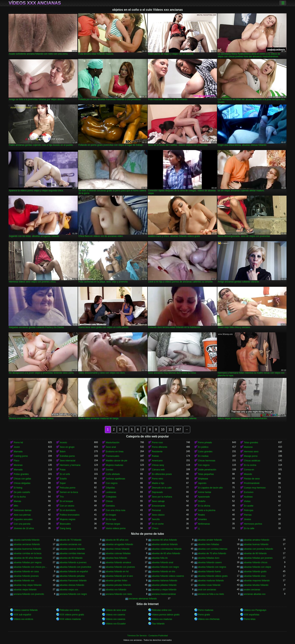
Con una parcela (22, 524)
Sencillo (156, 519)
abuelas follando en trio (163, 572)
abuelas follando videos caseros (168, 576)
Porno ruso (157, 443)
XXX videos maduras (70, 619)
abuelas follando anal (162, 562)
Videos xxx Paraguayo (255, 610)
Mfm (16, 506)
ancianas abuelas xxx (255, 594)
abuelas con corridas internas (213, 549)
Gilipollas (110, 488)
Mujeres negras (68, 519)
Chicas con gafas (22, 479)
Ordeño (202, 501)
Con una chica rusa (115, 510)
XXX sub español (22, 615)
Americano (157, 461)
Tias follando (158, 624)
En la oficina (204, 506)
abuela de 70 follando (71, 540)
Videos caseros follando (26, 610)
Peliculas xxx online (70, 610)
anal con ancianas (207, 590)
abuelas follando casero (210, 562)
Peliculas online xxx (162, 610)
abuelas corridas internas (72, 553)
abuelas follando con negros (212, 567)
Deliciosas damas (23, 510)
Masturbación (113, 443)
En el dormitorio (68, 510)
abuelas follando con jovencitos (76, 567)
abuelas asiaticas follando (165, 544)
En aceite (249, 506)
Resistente (157, 452)
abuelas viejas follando (25, 590)
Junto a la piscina (207, 510)
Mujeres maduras (114, 465)
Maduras (248, 447)
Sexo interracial (68, 461)
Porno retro (157, 479)
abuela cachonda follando (27, 540)
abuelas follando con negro (165, 567)
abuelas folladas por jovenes (258, 558)
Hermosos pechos (253, 524)
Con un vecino (67, 506)
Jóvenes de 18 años (24, 528)
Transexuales (113, 456)
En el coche (158, 524)
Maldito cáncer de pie (116, 461)
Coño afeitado (113, 474)
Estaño (63, 479)
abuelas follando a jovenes (73, 562)
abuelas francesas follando (73, 581)
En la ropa (111, 519)
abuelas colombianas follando (167, 549)
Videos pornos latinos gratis (166, 615)
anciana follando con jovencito (29, 594)
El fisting (18, 488)
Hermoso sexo (251, 452)
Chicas (109, 501)
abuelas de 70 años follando (212, 553)
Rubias (155, 456)
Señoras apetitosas (115, 479)
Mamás (17, 501)
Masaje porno (251, 456)
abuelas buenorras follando (27, 549)
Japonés (202, 483)
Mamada (18, 452)
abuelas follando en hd (117, 572)
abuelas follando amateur (118, 562)
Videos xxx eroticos (23, 619)
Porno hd (18, 443)
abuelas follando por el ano (119, 576)
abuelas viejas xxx (69, 590)
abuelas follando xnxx (255, 576)
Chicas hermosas (207, 461)
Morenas (18, 465)
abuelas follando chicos (256, 562)
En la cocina (250, 465)
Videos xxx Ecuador (116, 624)
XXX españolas (252, 615)
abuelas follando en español (74, 572)
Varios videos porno (116, 528)
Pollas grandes (21, 474)
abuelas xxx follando (116, 590)
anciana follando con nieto (119, 594)
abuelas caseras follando (72, 549)
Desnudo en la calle (162, 488)
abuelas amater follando (210, 540)
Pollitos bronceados (70, 515)
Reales (201, 515)
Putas (63, 470)
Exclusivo (249, 492)
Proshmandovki (252, 483)
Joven (17, 447)
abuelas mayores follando (257, 581)
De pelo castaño (22, 492)
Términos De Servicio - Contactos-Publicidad (148, 636)
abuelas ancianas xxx (71, 544)
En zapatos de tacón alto (210, 488)
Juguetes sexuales (23, 519)
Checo (155, 528)
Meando (248, 474)
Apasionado (204, 497)
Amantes (202, 519)
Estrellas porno (67, 456)
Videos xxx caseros (115, 615)
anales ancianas (252, 590)
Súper (63, 483)
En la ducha (20, 497)
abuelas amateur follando (257, 540)
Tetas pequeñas (206, 474)
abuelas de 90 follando (71, 558)
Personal (156, 510)
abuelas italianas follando (165, 581)
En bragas (111, 515)
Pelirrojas (249, 510)
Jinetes (247, 519)
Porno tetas (250, 619)
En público (203, 447)
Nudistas (248, 497)
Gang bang (65, 528)
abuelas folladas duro (209, 558)
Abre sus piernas (22, 515)
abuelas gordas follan (116, 581)
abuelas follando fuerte (209, 572)
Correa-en (249, 470)
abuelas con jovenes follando (258, 549)
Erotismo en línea (114, 452)
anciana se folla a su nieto (211, 594)
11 (170, 429)
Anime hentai (205, 492)
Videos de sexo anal (116, 610)
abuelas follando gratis (255, 572)
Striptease (203, 479)
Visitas (247, 501)
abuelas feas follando (116, 558)
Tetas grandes (251, 443)
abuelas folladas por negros (28, 562)
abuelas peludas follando (118, 585)
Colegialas (111, 497)
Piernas (248, 515)
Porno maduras (206, 610)
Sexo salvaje (158, 501)
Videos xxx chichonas (209, 619)
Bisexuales (65, 524)
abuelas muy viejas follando (28, 585)
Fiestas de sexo (252, 479)
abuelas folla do (160, 558)
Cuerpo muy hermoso (255, 488)
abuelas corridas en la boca (28, 553)
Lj (199, 528)
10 (163, 429)
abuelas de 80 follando (255, 553)
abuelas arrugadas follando (119, 544)
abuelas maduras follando (211, 581)
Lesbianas (111, 492)
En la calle (249, 528)
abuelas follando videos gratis (213, 576)
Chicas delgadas (22, 483)
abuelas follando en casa (26, 572)
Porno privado (205, 443)
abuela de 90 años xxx (117, 540)
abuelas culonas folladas (118, 553)
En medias (203, 456)
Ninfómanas (204, 524)
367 (178, 429)
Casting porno (21, 456)
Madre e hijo (158, 483)
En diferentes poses (162, 474)
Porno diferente (160, 447)
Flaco (16, 461)
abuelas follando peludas (72, 576)
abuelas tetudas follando (256, 585)
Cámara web (158, 470)
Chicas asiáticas (252, 461)
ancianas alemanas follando (143, 599)
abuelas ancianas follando (27, 544)
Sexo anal (111, 447)
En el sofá (65, 474)
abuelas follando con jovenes (120, 567)
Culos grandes (205, 452)
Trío (62, 497)
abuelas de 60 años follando (166, 553)
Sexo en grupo (67, 447)
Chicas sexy (158, 465)
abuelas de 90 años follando (28, 558)
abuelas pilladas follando (164, 585)
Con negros (204, 465)
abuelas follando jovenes (26, 576)
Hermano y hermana (70, 465)
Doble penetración (207, 470)
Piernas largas (113, 524)
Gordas (109, 470)
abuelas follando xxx (24, 581)
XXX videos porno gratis (72, 615)
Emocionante (158, 506)
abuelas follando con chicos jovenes (31, 567)
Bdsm (63, 452)
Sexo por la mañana (162, 497)
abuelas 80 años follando (164, 540)
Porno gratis (204, 615)
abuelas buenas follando (256, 544)
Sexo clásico (158, 515)
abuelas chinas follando (117, 549)
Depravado (157, 492)
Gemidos (110, 506)
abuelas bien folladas (209, 544)
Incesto (63, 443)
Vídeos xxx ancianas (35, 3)
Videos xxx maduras (162, 619)
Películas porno (68, 488)
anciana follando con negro (73, 594)
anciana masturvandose (164, 594)
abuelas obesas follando (72, 585)
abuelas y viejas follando (164, 590)
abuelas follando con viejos (257, 567)
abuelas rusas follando (209, 585)
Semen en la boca (69, 492)
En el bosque (66, 501)
